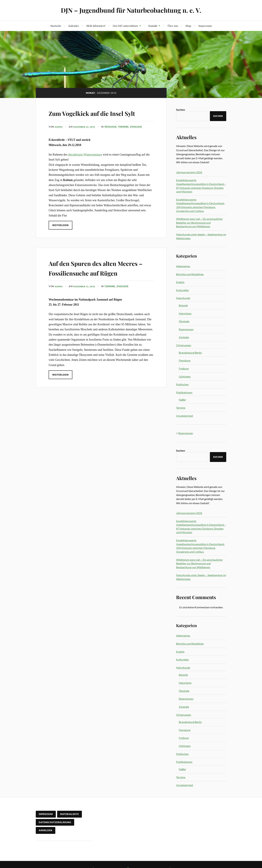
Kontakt (153, 26)
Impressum (205, 26)
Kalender (74, 26)
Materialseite (70, 814)
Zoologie (139, 136)
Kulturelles (182, 290)
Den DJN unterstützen (125, 26)
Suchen (181, 110)
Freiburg (184, 368)
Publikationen (184, 392)
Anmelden (46, 830)
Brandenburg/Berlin (190, 353)
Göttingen (185, 376)
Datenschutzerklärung (55, 822)
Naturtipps (185, 313)
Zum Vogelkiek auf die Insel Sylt (95, 118)
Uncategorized (185, 416)
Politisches (182, 384)
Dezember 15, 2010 (86, 306)
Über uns (173, 26)
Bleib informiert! (96, 26)
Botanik (183, 305)
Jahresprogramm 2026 (189, 172)
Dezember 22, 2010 (86, 136)
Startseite (56, 26)
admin (59, 136)
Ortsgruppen (184, 345)
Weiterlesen (60, 235)
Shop (188, 26)
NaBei (182, 400)
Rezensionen (186, 329)
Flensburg (185, 360)
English (180, 282)
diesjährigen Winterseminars (85, 164)
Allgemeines (183, 266)
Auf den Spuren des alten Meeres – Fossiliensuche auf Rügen (96, 282)
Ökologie (113, 136)
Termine (126, 136)
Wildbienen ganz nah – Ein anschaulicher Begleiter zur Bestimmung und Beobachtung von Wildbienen (199, 223)
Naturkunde (183, 298)
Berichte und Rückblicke (190, 274)
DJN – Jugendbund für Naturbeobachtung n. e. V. (131, 10)
